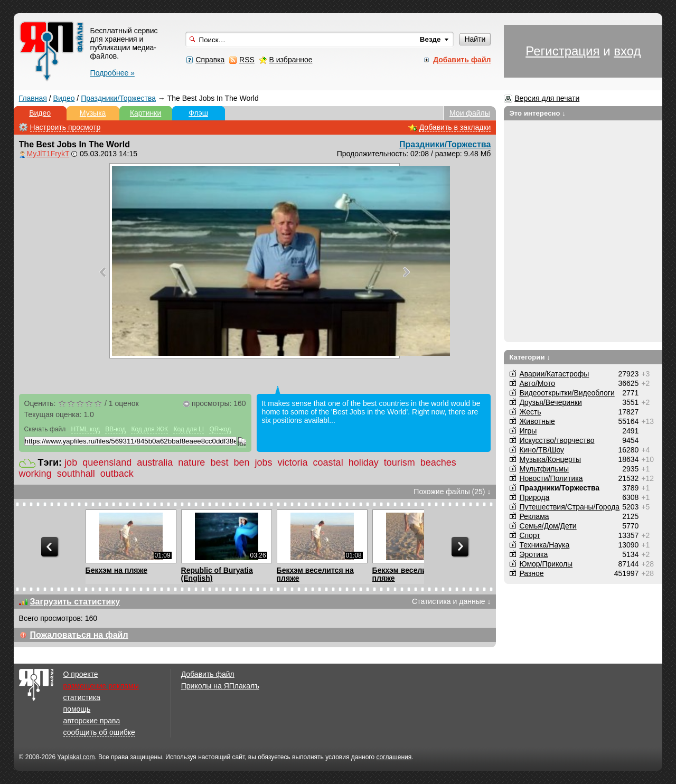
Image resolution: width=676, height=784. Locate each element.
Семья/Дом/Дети (548, 526)
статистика (82, 697)
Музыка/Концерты (550, 459)
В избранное (291, 60)
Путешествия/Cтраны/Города (569, 507)
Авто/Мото (537, 383)
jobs (264, 462)
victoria (293, 462)
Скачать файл (45, 429)
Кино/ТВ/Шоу (542, 450)
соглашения (394, 757)
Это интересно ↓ (537, 113)
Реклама (534, 516)
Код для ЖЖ (149, 429)
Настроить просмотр (65, 127)
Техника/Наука (544, 545)
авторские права (92, 721)
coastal (328, 462)
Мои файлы (470, 113)
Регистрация (562, 51)
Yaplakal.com (76, 757)
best (219, 462)
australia (155, 462)
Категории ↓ (530, 357)
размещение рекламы (101, 686)
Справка (210, 60)
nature (191, 462)
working (35, 474)
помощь (77, 709)
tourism (400, 462)
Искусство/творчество (557, 440)
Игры (528, 431)
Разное (531, 573)
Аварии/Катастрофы (554, 374)
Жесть (530, 412)
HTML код (86, 429)
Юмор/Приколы (546, 564)
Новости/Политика (551, 478)
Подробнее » (112, 73)
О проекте (81, 674)
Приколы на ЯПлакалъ (220, 686)
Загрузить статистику (75, 602)
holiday (364, 462)
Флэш (198, 113)
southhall (76, 474)
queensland (107, 462)
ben (241, 462)
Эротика (533, 554)
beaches (438, 462)
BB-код (115, 429)
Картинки (145, 113)
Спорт (529, 535)
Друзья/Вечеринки (550, 402)
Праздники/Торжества (118, 98)
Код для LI (189, 429)
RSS (247, 60)
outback (117, 474)
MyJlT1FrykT (48, 154)
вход (627, 51)
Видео (64, 98)
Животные (537, 421)
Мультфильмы (544, 469)
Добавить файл (208, 674)
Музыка (93, 113)
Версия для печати (547, 98)
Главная (33, 98)
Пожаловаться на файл (79, 635)
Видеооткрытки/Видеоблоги (567, 393)
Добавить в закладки (455, 127)
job (71, 462)
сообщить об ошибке (99, 732)
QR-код (220, 429)
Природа (534, 497)
